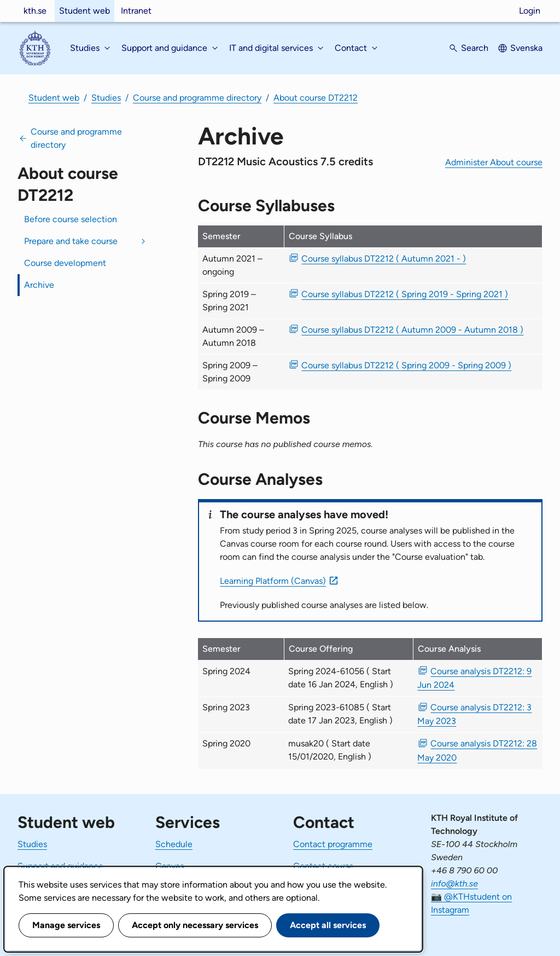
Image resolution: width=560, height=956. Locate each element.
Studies (106, 98)
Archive (39, 285)
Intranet (136, 11)
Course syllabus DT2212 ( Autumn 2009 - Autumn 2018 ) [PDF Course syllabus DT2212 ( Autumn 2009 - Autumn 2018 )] (412, 330)
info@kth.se (454, 883)
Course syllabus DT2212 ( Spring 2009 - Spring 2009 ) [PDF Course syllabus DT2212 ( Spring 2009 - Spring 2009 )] (406, 365)
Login (530, 11)
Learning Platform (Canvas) (273, 581)
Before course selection (71, 219)
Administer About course (494, 162)
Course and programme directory (197, 98)
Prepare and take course (71, 241)
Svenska (526, 48)
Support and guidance (60, 866)
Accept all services (328, 925)
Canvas (170, 866)
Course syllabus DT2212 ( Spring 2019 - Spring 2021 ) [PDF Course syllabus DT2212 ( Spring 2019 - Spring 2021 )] (405, 294)
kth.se (35, 11)
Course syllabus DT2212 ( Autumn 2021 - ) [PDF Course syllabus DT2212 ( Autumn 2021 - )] (384, 259)
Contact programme (333, 844)
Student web (84, 11)
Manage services (66, 925)
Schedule (174, 844)
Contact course (323, 866)
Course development (65, 263)
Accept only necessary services (195, 925)
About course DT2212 (316, 98)
